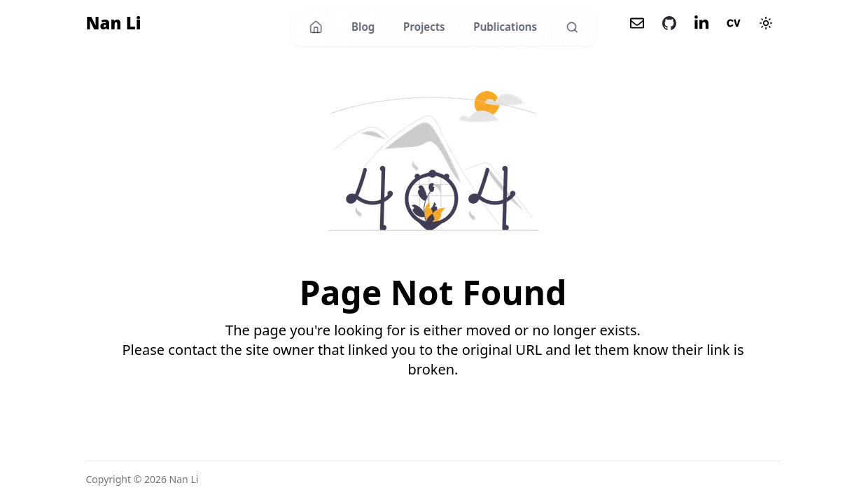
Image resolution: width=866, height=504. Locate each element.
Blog (363, 27)
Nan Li (114, 23)
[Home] (316, 27)
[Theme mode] (766, 23)
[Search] (572, 27)
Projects (424, 27)
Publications (505, 27)
